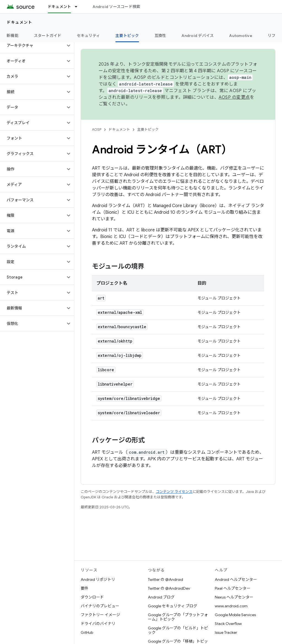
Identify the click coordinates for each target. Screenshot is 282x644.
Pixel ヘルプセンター (233, 588)
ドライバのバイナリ (98, 624)
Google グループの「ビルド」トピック (178, 630)
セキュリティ (89, 36)
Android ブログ (161, 597)
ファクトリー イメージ (100, 615)
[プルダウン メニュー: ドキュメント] (78, 7)
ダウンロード (92, 597)
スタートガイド (48, 36)
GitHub (87, 632)
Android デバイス (198, 36)
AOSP (97, 129)
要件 (85, 588)
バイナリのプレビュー (100, 606)
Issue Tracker (226, 632)
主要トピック (148, 129)
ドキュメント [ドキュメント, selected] (59, 7)
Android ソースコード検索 (116, 7)
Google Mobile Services (235, 615)
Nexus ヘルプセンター (234, 597)
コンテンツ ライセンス (174, 492)
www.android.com (231, 606)
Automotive (241, 36)
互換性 (160, 36)
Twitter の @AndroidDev (169, 588)
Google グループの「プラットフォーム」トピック (178, 617)
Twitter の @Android (166, 579)
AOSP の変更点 (234, 97)
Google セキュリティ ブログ (173, 606)
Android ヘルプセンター (236, 579)
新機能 (13, 36)
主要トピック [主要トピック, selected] (127, 36)
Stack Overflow (228, 624)
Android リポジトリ (98, 579)
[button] (33, 46)
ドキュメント (19, 22)
